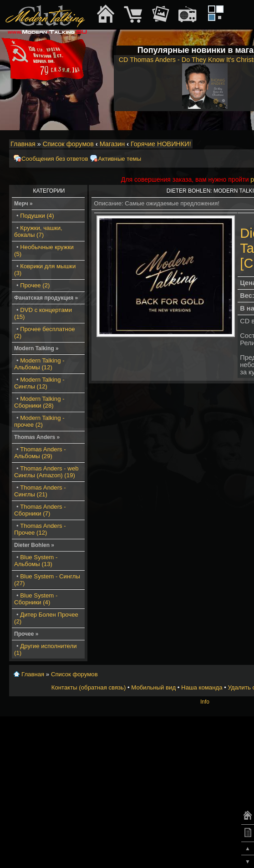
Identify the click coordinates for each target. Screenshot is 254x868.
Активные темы (119, 159)
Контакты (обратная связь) (89, 687)
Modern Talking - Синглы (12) (39, 383)
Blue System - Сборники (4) (36, 599)
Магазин (112, 144)
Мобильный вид (153, 687)
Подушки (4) (37, 216)
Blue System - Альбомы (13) (36, 561)
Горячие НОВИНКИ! (161, 144)
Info (205, 702)
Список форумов (68, 144)
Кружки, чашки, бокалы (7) (38, 231)
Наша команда (202, 687)
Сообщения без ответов (55, 159)
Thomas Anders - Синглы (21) (40, 491)
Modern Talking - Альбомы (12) (39, 364)
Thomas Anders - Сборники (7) (40, 510)
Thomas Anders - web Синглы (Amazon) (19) (46, 472)
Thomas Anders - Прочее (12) (40, 529)
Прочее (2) (35, 285)
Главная (23, 144)
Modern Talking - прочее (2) (39, 421)
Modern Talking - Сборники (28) (39, 402)
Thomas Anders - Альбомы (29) (40, 453)
